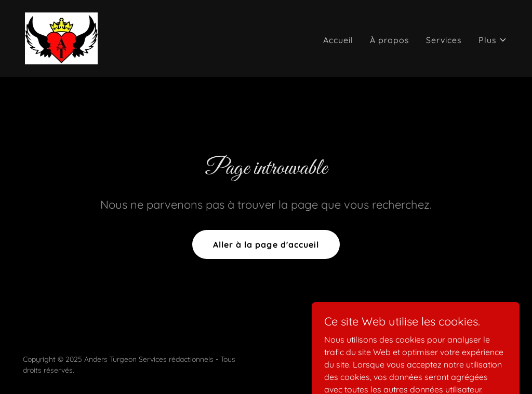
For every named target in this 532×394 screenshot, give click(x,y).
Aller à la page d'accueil (266, 244)
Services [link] (444, 40)
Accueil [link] (338, 40)
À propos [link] (390, 40)
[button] (493, 40)
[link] (61, 37)
